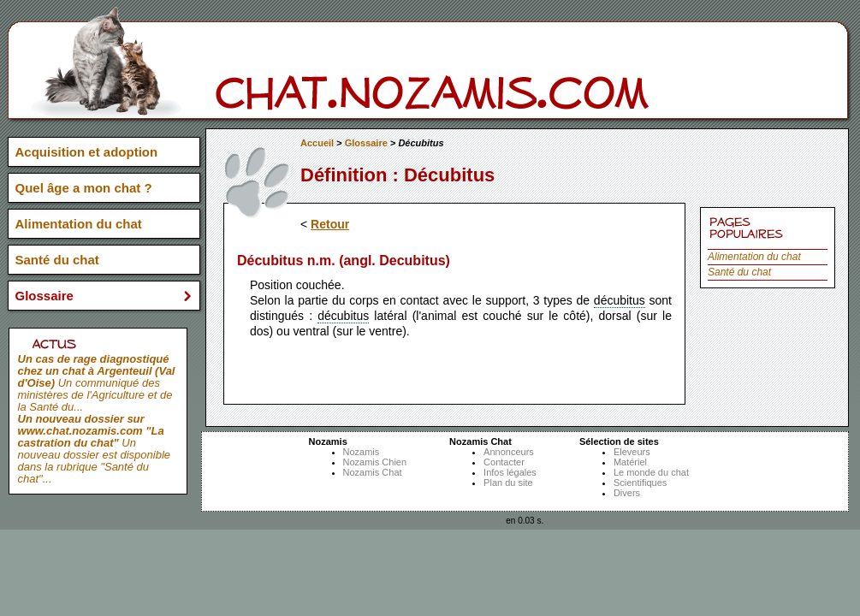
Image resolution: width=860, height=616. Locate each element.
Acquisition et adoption (87, 152)
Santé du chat (739, 272)
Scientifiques (640, 483)
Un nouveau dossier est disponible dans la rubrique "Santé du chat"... (95, 449)
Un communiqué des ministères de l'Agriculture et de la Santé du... (97, 383)
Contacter (504, 462)
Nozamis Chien (375, 462)
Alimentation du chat (754, 257)
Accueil (317, 143)
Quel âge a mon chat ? (84, 188)
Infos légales (510, 472)
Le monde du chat (651, 472)
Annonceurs (509, 452)
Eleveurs (632, 452)
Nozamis (362, 452)
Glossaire (366, 143)
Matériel (630, 462)
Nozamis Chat (373, 472)
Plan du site (508, 483)
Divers (627, 493)
